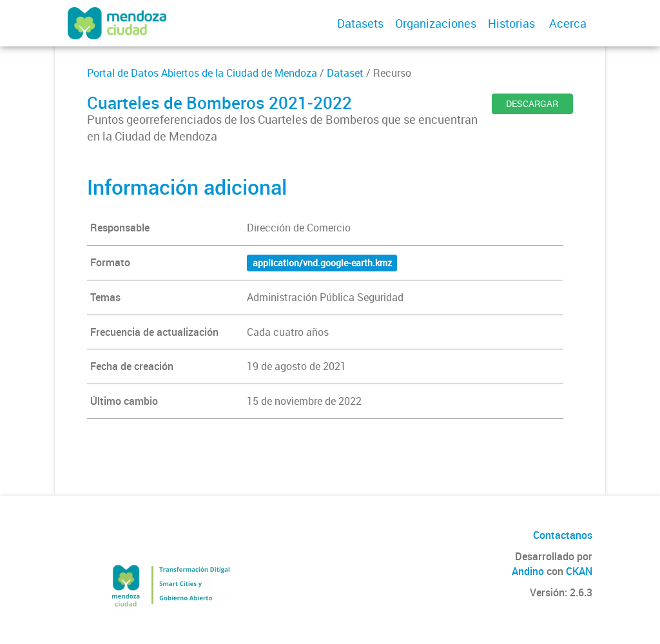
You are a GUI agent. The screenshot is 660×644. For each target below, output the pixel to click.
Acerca (568, 23)
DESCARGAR (532, 103)
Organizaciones (436, 23)
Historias (511, 23)
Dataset (345, 73)
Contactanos (563, 535)
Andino (528, 571)
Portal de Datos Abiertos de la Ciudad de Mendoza (202, 73)
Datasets (360, 23)
